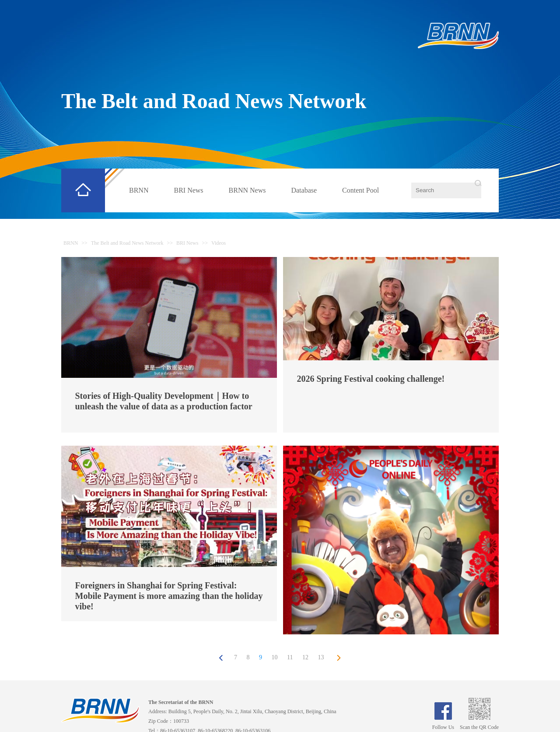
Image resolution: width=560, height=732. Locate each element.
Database (304, 190)
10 (275, 657)
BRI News (188, 190)
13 (321, 657)
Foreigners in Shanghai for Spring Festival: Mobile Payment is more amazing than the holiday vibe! (169, 596)
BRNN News (247, 190)
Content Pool (360, 190)
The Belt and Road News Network (214, 101)
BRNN (139, 190)
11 (290, 657)
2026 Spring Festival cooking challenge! (371, 379)
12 (305, 657)
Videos (219, 243)
